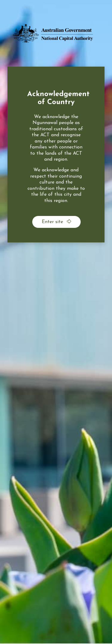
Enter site (56, 222)
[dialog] (56, 155)
